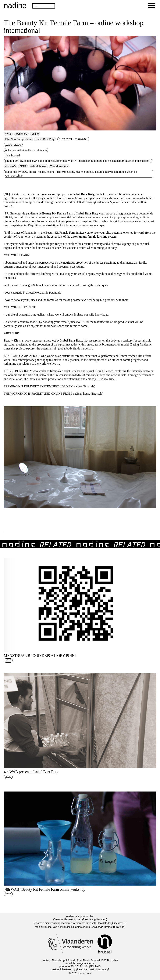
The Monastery (59, 166)
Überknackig (69, 969)
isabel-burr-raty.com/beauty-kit (57, 161)
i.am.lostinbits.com (97, 969)
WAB (8, 134)
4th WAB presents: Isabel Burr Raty (31, 772)
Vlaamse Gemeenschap (69, 919)
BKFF (23, 166)
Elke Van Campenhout (18, 139)
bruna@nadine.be (84, 963)
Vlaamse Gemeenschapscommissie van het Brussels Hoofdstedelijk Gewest (80, 923)
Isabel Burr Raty (45, 139)
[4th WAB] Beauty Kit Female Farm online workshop (44, 889)
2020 (8, 660)
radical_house (38, 166)
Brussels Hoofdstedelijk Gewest (83, 927)
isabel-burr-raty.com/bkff (21, 161)
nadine (15, 5)
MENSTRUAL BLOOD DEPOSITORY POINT (40, 656)
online (35, 134)
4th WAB (11, 166)
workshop (21, 134)
